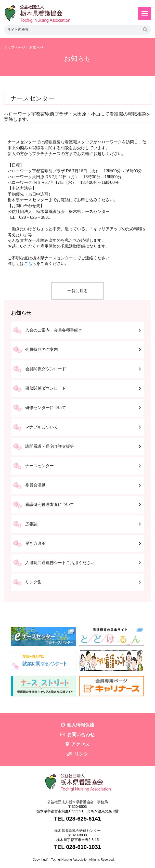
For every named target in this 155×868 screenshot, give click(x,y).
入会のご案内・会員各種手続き (54, 330)
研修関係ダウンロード (46, 388)
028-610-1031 (83, 847)
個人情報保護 (81, 725)
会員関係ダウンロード (46, 369)
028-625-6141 (83, 819)
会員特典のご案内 (42, 349)
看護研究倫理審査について (50, 505)
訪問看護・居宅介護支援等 (50, 446)
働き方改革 (35, 543)
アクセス (80, 744)
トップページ (15, 47)
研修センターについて (46, 408)
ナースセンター (40, 466)
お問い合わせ (81, 735)
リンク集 (33, 582)
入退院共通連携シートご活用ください (60, 563)
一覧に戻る (77, 291)
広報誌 (31, 524)
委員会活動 (35, 485)
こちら (30, 264)
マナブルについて (42, 427)
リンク (81, 754)
